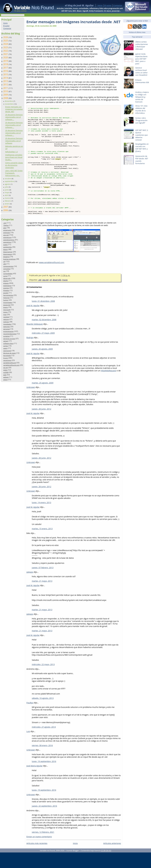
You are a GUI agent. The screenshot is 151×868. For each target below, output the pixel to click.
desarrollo (7, 278)
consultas (7, 269)
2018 (6, 64)
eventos (6, 288)
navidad (6, 317)
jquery (6, 307)
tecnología (7, 355)
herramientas (8, 295)
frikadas (6, 290)
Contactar (118, 6)
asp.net (6, 235)
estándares (7, 286)
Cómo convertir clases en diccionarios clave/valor (14, 165)
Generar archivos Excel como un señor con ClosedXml (141, 71)
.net (5, 223)
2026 (6, 37)
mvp (5, 314)
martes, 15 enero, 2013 (42, 544)
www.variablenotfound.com (52, 278)
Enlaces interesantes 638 (142, 81)
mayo (7, 192)
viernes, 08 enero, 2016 (42, 761)
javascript (7, 305)
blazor (6, 249)
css (4, 271)
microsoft (7, 310)
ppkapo (30, 588)
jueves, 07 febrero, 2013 (43, 583)
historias (6, 298)
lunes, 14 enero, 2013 (41, 518)
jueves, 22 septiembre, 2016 (44, 821)
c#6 (5, 264)
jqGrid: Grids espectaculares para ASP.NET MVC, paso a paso (141, 59)
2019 (6, 61)
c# (4, 261)
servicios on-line (9, 339)
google (6, 293)
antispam (7, 233)
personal (6, 329)
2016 (6, 71)
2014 (6, 78)
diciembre (9, 101)
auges (5, 245)
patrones (7, 327)
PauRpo (30, 718)
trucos (6, 358)
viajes (5, 370)
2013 (6, 81)
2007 (6, 207)
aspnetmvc (7, 242)
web (5, 375)
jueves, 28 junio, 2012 (41, 424)
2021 (6, 54)
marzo (8, 198)
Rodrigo (30, 353)
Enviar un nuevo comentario (39, 852)
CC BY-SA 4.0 (106, 866)
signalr (6, 341)
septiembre (10, 181)
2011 (6, 88)
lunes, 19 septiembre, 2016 (44, 777)
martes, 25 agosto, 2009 (43, 398)
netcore (6, 319)
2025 (6, 41)
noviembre (9, 104)
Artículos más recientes (37, 859)
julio (7, 187)
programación (8, 331)
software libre (8, 343)
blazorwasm (8, 254)
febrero (8, 201)
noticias (6, 322)
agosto (8, 184)
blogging (6, 257)
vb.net (6, 368)
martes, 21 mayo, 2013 (42, 596)
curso (5, 276)
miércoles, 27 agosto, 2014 (44, 742)
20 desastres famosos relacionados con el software (14, 141)
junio (7, 190)
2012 (6, 84)
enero (7, 204)
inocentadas (8, 302)
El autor (108, 6)
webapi (6, 377)
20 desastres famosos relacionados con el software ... (14, 117)
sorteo (6, 346)
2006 (6, 210)
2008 (6, 98)
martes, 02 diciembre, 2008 (44, 335)
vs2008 (6, 372)
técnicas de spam (10, 353)
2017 (6, 68)
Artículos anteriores (112, 859)
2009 (6, 95)
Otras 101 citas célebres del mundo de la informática (141, 109)
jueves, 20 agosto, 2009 (42, 364)
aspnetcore (7, 237)
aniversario (7, 230)
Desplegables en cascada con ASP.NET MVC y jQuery (142, 148)
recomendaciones (10, 334)
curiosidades (8, 274)
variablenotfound (10, 363)
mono (5, 312)
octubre (8, 179)
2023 (6, 47)
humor (6, 300)
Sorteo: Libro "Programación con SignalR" (141, 120)
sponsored (7, 351)
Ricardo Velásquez (35, 340)
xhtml (5, 380)
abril (7, 195)
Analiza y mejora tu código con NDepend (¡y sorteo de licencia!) (142, 97)
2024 (6, 44)
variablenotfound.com (11, 365)
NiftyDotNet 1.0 (11, 152)
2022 (6, 51)
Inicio (100, 6)
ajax (5, 228)
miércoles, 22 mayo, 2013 (43, 680)
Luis (28, 747)
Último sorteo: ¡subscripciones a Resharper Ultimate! (142, 45)
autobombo (8, 247)
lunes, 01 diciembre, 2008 (43, 317)
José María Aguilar (34, 781)
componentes (8, 266)
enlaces (6, 283)
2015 (6, 74)
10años (6, 225)
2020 (6, 57)
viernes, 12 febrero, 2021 (43, 848)
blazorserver (8, 252)
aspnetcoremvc (9, 240)
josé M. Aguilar (33, 321)
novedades (7, 324)
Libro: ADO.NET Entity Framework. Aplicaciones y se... (14, 173)
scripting (6, 336)
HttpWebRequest (109, 386)
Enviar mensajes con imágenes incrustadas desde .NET (14, 109)
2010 (6, 91)
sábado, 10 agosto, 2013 (43, 714)
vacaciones (7, 360)
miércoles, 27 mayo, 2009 (43, 348)
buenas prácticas (9, 259)
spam (5, 348)
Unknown (31, 403)
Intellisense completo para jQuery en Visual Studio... (14, 157)
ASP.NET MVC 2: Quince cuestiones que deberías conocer (142, 135)
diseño (6, 281)
